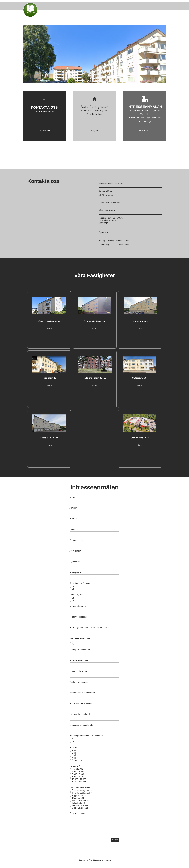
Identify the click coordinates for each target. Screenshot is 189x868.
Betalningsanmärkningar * (81, 583)
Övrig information (77, 814)
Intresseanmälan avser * (80, 787)
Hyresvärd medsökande (80, 714)
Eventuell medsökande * (80, 638)
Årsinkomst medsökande (81, 703)
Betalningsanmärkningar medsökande (86, 736)
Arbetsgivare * (76, 572)
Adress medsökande (79, 660)
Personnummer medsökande (83, 693)
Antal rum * (75, 747)
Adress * (73, 508)
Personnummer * (77, 540)
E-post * (73, 519)
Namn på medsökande (80, 650)
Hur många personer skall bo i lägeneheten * (89, 628)
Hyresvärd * (75, 562)
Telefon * (73, 529)
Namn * (73, 497)
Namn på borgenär (78, 606)
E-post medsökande (79, 671)
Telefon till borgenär (78, 617)
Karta (49, 329)
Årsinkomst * (75, 551)
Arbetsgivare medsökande (81, 725)
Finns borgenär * (77, 595)
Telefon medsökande (79, 682)
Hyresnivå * (75, 766)
